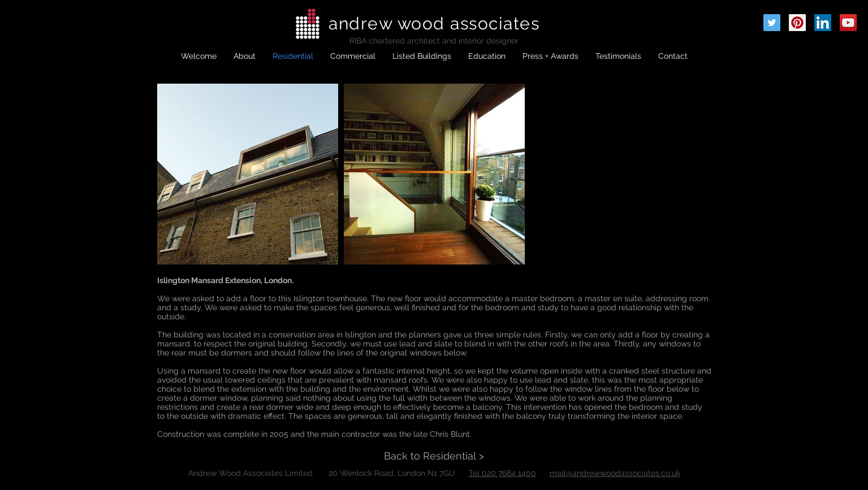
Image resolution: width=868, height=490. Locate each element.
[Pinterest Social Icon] (797, 23)
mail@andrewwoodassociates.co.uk (615, 473)
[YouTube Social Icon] (848, 23)
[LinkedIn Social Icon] (823, 23)
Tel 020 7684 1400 (502, 473)
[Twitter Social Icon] (772, 23)
